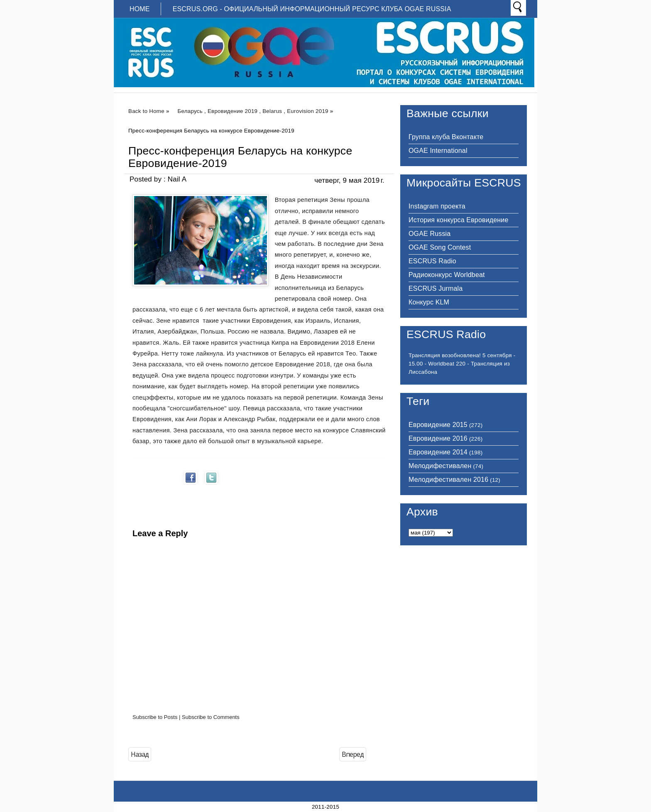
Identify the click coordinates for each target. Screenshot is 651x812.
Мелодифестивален (440, 466)
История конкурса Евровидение (458, 220)
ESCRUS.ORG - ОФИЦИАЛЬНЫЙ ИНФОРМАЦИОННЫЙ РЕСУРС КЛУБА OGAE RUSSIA (312, 9)
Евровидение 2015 (438, 425)
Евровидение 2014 (438, 452)
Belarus (272, 111)
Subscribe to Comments (211, 717)
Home (140, 9)
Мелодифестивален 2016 (448, 480)
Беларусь (190, 111)
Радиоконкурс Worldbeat (447, 275)
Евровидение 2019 (232, 111)
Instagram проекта (437, 206)
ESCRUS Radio (432, 261)
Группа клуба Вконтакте (446, 137)
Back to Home (146, 111)
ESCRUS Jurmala (436, 288)
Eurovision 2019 (308, 111)
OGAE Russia (430, 234)
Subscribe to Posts (155, 717)
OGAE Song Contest (440, 247)
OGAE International (438, 151)
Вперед (353, 754)
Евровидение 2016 (438, 438)
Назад (140, 754)
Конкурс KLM (429, 302)
